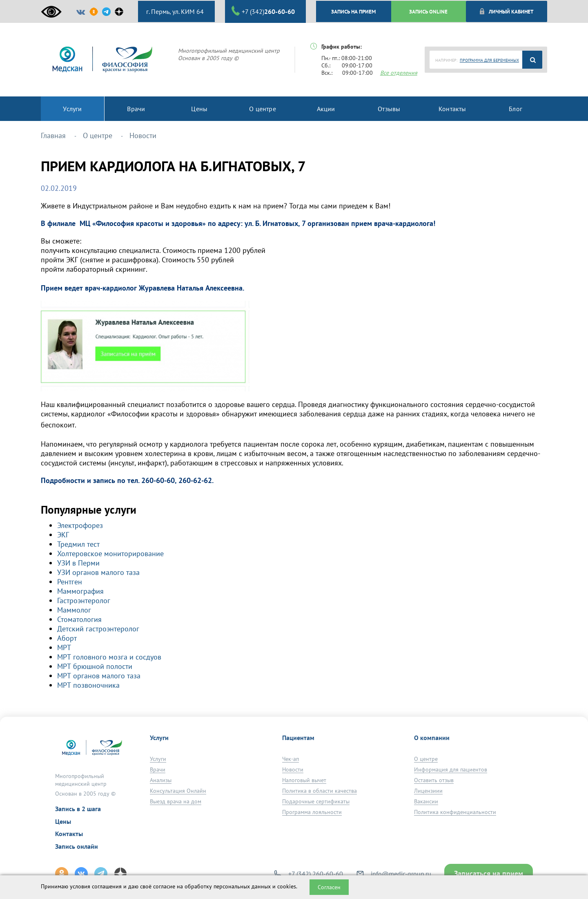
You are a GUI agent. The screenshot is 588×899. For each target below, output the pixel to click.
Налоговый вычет (304, 780)
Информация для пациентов (451, 769)
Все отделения (399, 73)
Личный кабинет (506, 11)
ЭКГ (63, 535)
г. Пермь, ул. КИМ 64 (174, 11)
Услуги (158, 759)
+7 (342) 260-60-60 (316, 874)
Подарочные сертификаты (316, 801)
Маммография (80, 591)
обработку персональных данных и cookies (240, 886)
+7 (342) (263, 11)
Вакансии (426, 801)
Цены (63, 821)
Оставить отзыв (434, 780)
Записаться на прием (489, 873)
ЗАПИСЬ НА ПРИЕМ (353, 11)
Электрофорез (80, 525)
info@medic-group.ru (401, 874)
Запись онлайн (77, 846)
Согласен (329, 887)
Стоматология (79, 619)
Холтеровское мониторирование (110, 553)
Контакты (69, 834)
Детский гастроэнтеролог (98, 629)
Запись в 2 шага (78, 809)
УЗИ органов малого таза (98, 572)
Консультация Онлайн (178, 791)
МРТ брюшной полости (95, 666)
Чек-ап (291, 759)
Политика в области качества (320, 791)
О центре (426, 759)
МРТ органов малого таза (99, 676)
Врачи (158, 769)
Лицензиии (428, 791)
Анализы (161, 780)
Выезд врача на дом (176, 801)
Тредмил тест (78, 544)
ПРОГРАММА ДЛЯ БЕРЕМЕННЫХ (489, 60)
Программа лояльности (312, 812)
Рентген (70, 582)
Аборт (67, 638)
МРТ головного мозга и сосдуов (109, 657)
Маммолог (74, 610)
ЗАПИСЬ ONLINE (428, 11)
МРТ (64, 647)
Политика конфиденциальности (455, 812)
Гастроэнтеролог (84, 600)
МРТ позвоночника (88, 685)
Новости (293, 769)
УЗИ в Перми (78, 563)
